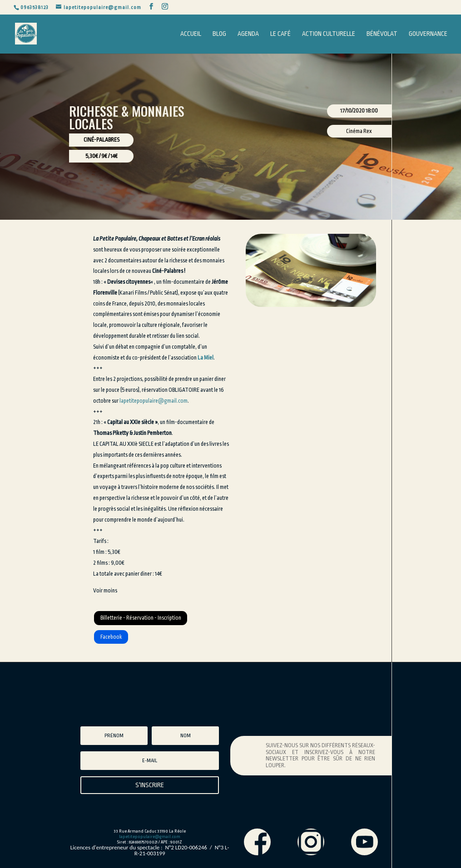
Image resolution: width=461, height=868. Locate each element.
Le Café (280, 34)
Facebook (111, 637)
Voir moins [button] (105, 591)
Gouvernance (428, 34)
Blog (219, 34)
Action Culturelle (329, 34)
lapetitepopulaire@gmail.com (154, 401)
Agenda (248, 34)
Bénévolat (382, 34)
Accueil (191, 34)
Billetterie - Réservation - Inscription (141, 618)
